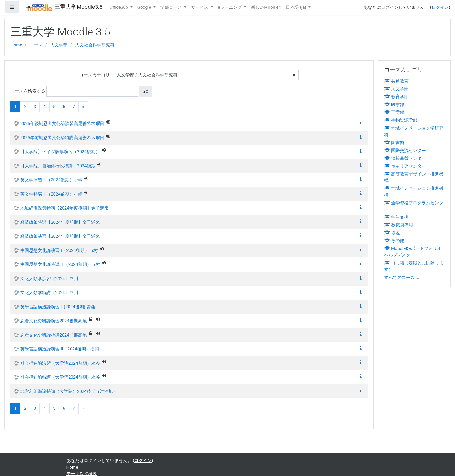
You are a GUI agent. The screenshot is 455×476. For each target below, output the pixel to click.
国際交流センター (405, 151)
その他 (394, 241)
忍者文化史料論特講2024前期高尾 (54, 335)
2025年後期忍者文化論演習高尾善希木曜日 (62, 124)
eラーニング (230, 7)
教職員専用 (399, 225)
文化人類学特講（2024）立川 (49, 293)
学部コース (172, 7)
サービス (200, 7)
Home (16, 45)
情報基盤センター (405, 158)
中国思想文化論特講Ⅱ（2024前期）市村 (60, 264)
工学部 (394, 112)
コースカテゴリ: (95, 75)
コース (36, 45)
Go (145, 91)
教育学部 (396, 97)
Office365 (119, 7)
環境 (392, 233)
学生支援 (396, 217)
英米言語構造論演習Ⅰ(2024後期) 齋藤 (58, 307)
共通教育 (396, 81)
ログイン (440, 7)
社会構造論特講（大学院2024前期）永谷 (60, 377)
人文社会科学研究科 (95, 45)
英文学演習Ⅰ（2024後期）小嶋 (51, 180)
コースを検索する (28, 91)
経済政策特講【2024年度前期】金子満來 (60, 222)
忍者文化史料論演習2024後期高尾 (54, 321)
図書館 (394, 143)
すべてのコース (399, 278)
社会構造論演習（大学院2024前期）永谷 (60, 363)
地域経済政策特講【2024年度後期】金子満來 (64, 208)
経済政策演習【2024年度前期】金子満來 (60, 236)
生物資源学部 (401, 120)
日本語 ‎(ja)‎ (297, 7)
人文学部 (59, 45)
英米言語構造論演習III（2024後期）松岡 (60, 349)
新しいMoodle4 (266, 7)
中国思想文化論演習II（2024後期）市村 (59, 250)
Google (145, 7)
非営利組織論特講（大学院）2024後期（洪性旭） (69, 391)
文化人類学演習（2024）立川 (49, 279)
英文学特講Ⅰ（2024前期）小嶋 (51, 194)
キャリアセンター (405, 166)
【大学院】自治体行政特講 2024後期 (58, 166)
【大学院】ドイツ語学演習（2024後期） (60, 152)
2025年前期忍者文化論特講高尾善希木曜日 (62, 138)
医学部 (394, 105)
